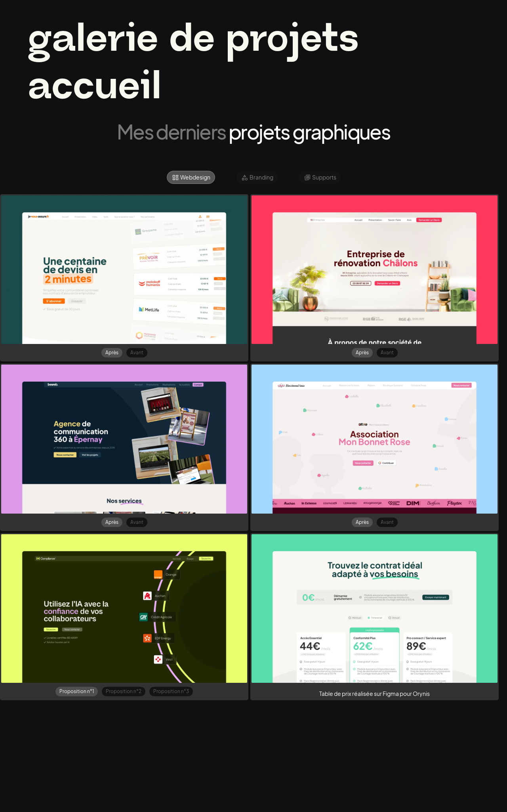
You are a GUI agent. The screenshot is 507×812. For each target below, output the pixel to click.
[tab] (191, 177)
